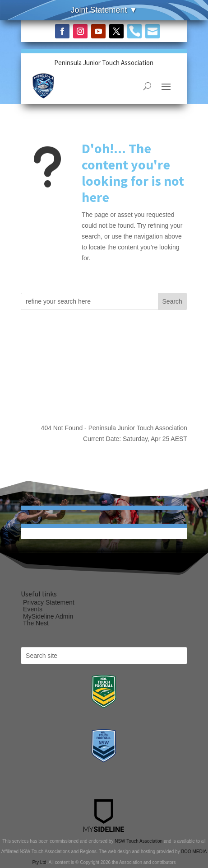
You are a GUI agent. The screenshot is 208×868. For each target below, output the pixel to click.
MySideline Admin (48, 616)
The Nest (36, 623)
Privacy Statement (49, 602)
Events (33, 609)
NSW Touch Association (139, 841)
